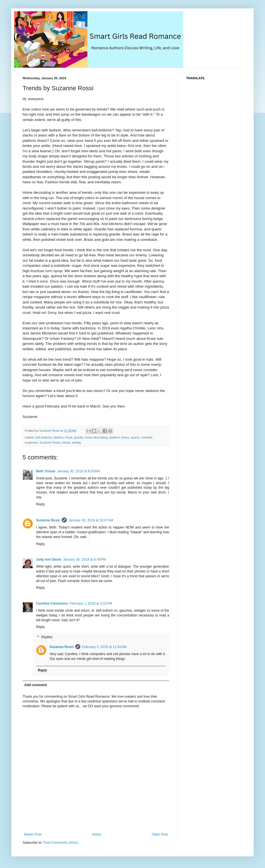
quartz (135, 437)
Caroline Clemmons (52, 603)
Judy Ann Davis (49, 559)
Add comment (36, 685)
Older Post (160, 834)
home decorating (96, 437)
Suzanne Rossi (50, 442)
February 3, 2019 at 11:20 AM (104, 647)
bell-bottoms (44, 437)
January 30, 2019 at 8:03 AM (78, 471)
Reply (40, 504)
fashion (59, 437)
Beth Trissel (46, 471)
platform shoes (119, 437)
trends (66, 442)
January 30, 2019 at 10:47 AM (91, 520)
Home (97, 834)
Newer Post (33, 834)
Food (69, 437)
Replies (47, 637)
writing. (77, 442)
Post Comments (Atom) (61, 843)
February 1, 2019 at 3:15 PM (91, 603)
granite (79, 437)
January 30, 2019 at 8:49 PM (85, 559)
